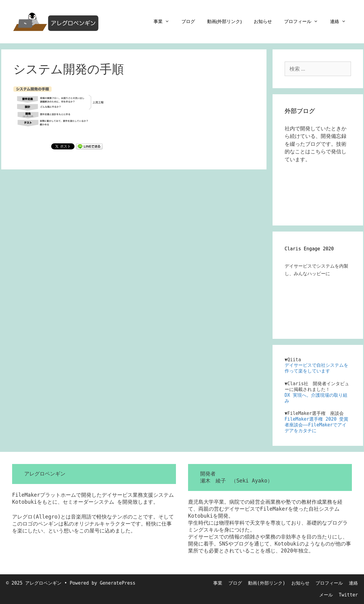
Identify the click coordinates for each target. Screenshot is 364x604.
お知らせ (263, 21)
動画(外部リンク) (224, 21)
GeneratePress (118, 583)
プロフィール (304, 21)
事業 (164, 21)
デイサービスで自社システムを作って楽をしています (316, 368)
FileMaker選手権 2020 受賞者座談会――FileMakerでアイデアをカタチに (316, 425)
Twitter (348, 595)
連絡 (341, 21)
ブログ (188, 21)
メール (326, 595)
